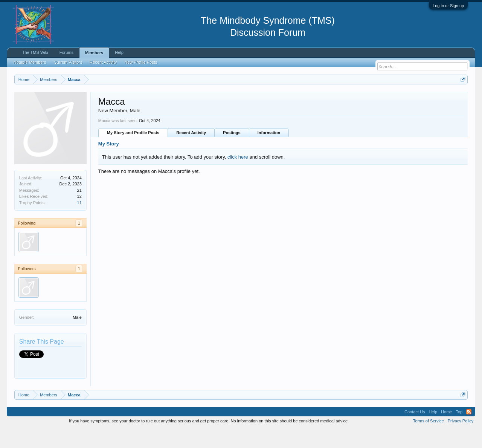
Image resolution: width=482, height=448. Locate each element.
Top (459, 431)
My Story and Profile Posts (133, 152)
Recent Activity (191, 152)
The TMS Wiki (35, 52)
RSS (469, 431)
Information (269, 152)
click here (238, 176)
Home (446, 431)
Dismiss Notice (461, 97)
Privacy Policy (461, 440)
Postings (232, 152)
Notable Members (30, 62)
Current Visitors (68, 62)
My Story (109, 163)
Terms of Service (429, 440)
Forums (66, 52)
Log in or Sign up (448, 6)
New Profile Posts (141, 62)
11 (79, 222)
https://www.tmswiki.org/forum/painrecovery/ (359, 98)
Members (94, 53)
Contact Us (415, 431)
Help (119, 52)
